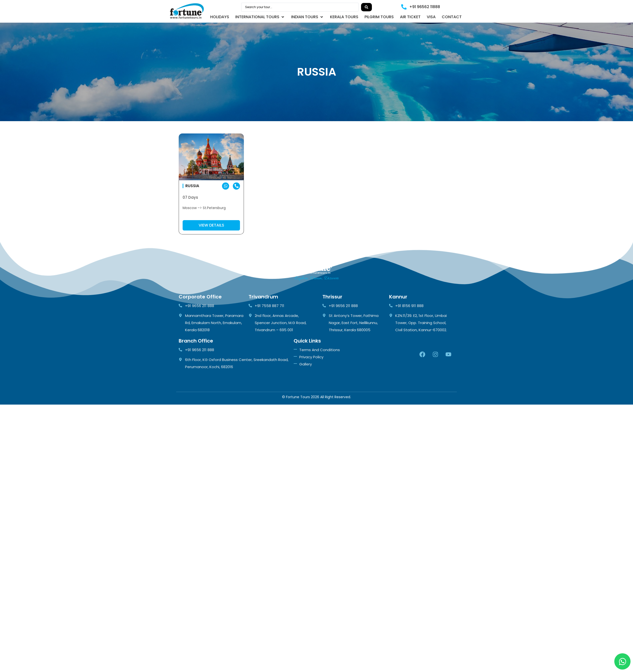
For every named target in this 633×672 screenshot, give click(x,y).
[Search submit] (366, 7)
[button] (260, 17)
